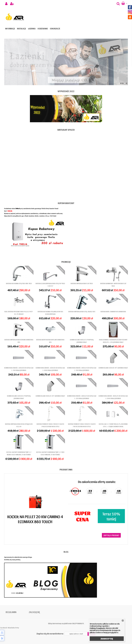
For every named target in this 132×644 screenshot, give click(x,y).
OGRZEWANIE (43, 29)
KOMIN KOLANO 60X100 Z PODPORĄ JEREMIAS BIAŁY (19, 397)
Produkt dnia (66, 469)
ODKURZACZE (55, 29)
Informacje (10, 29)
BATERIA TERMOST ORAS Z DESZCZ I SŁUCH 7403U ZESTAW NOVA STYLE (82, 425)
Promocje (66, 262)
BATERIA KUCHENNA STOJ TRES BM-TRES (19, 283)
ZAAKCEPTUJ (107, 639)
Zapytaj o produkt (111, 535)
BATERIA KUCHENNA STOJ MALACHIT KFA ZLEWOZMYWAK (50, 313)
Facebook (4, 628)
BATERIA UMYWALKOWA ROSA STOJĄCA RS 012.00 (19, 425)
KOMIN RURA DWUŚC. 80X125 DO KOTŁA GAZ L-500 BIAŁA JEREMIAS (82, 369)
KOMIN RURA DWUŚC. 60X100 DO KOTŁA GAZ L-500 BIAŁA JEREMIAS (19, 369)
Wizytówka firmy (13, 628)
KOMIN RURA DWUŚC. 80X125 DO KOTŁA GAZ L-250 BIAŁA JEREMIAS (82, 397)
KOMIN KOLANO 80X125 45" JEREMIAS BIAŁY (50, 396)
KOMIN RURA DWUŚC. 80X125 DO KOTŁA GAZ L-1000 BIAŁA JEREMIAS (113, 397)
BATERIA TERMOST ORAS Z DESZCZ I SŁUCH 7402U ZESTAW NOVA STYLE (50, 425)
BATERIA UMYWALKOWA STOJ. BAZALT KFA (82, 312)
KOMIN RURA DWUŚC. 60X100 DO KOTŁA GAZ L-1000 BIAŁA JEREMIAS (50, 369)
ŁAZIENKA (32, 29)
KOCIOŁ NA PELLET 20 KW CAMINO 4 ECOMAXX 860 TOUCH (35, 519)
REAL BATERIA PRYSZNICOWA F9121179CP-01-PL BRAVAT (19, 313)
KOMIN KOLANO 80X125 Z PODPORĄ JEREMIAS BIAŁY (82, 341)
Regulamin (11, 612)
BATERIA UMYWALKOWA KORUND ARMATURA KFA (19, 341)
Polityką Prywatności (98, 628)
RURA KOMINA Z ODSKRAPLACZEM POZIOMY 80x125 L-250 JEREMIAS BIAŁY (113, 341)
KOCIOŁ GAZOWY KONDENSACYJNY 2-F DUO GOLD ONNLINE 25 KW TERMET (50, 453)
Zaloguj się (34, 612)
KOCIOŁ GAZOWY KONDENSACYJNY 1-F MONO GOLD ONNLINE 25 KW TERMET (19, 453)
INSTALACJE (22, 29)
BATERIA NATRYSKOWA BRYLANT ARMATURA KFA (50, 341)
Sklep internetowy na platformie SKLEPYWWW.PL (66, 623)
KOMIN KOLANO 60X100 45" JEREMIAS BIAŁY (113, 368)
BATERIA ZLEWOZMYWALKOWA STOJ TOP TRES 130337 (50, 285)
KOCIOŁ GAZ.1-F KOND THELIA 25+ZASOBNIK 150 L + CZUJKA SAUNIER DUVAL (113, 425)
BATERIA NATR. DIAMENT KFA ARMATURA (113, 312)
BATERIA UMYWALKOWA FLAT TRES (82, 283)
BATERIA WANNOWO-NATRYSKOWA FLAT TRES (113, 285)
